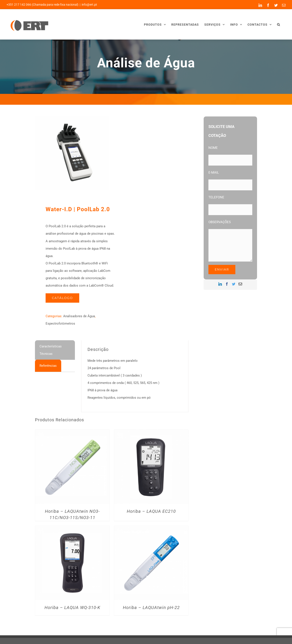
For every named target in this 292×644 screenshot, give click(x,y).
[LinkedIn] (220, 284)
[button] (279, 24)
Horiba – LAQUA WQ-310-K (72, 607)
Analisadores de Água (79, 316)
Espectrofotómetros (60, 324)
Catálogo (62, 298)
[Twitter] (234, 284)
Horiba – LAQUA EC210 (151, 511)
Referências (48, 366)
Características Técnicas (51, 350)
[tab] (55, 350)
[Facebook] (227, 284)
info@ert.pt (89, 5)
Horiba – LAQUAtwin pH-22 (151, 607)
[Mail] (240, 284)
